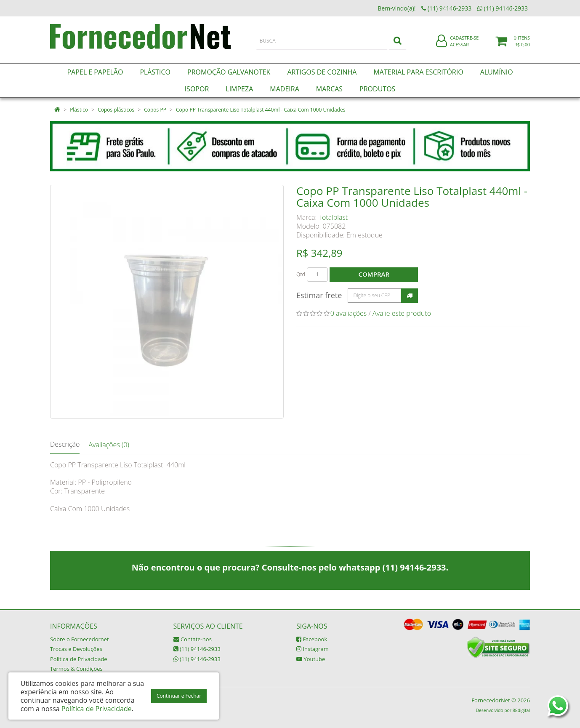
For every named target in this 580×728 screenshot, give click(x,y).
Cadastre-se (464, 41)
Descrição (65, 444)
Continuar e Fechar (179, 696)
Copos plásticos (116, 110)
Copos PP (155, 110)
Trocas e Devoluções (76, 649)
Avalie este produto (402, 313)
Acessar (459, 48)
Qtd (301, 274)
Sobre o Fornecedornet (80, 639)
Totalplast (333, 217)
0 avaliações (349, 313)
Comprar (374, 274)
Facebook (312, 639)
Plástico (79, 110)
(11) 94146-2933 (197, 649)
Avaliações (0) (109, 445)
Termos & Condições (76, 669)
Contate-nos (193, 639)
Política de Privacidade (79, 659)
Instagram (313, 649)
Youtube (311, 659)
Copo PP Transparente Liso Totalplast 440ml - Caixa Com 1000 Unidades (261, 110)
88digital (521, 710)
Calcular (410, 296)
